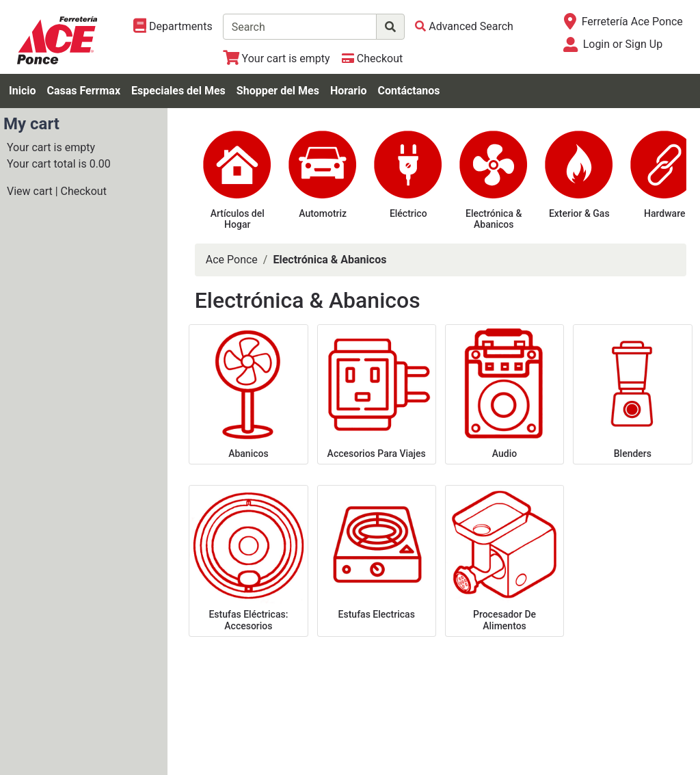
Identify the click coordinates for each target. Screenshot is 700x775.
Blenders (633, 454)
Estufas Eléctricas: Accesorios (248, 620)
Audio (504, 454)
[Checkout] (372, 58)
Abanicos (248, 454)
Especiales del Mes (178, 91)
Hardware (664, 213)
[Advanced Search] (464, 26)
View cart (30, 191)
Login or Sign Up (623, 44)
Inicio (22, 91)
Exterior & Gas (579, 213)
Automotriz (323, 213)
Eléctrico (408, 213)
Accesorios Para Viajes (377, 454)
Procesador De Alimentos (504, 620)
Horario (349, 91)
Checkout (84, 191)
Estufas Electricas (377, 614)
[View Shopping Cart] (277, 58)
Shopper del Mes (278, 91)
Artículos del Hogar (238, 219)
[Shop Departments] (173, 27)
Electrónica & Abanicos (494, 219)
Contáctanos (409, 91)
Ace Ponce (232, 260)
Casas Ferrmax (83, 91)
